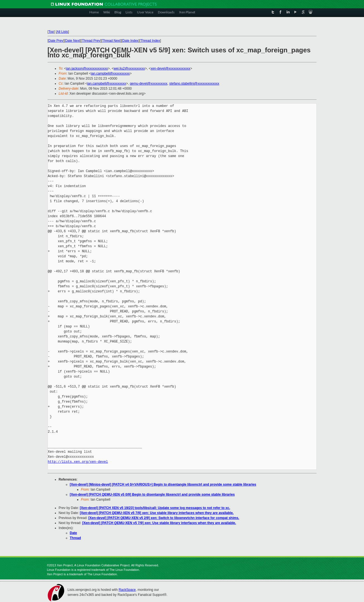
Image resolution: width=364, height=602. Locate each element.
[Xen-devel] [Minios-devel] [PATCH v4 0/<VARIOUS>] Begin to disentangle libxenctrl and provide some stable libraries (163, 484)
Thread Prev (91, 41)
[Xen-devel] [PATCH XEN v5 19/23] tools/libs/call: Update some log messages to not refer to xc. (155, 508)
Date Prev (56, 41)
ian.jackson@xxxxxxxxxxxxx (87, 68)
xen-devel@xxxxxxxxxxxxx (170, 68)
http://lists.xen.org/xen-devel (78, 462)
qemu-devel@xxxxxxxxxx (149, 84)
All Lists (62, 32)
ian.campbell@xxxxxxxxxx (110, 74)
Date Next (73, 41)
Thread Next (111, 41)
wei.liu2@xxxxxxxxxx (129, 68)
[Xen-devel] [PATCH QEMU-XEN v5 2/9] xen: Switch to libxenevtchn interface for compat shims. (164, 518)
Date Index (130, 41)
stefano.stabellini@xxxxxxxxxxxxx (194, 84)
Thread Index (150, 41)
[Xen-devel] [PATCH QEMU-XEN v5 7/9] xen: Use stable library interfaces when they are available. (157, 513)
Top (51, 32)
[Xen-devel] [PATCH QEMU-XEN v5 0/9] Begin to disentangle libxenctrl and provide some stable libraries (152, 495)
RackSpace (127, 590)
